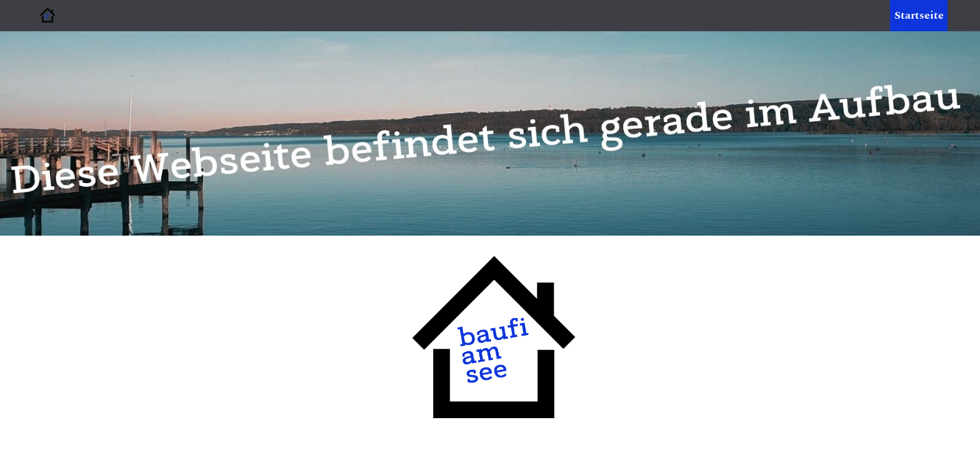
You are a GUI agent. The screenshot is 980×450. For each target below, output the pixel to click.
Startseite (919, 15)
